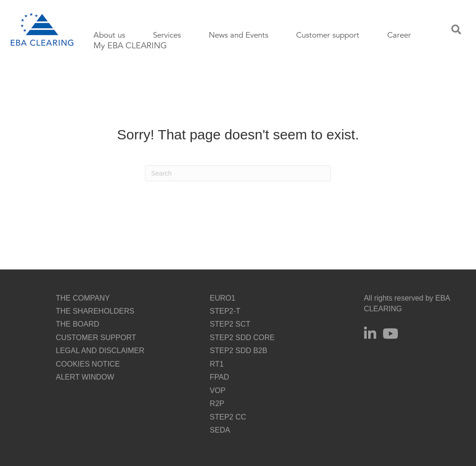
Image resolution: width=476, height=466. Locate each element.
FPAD (219, 377)
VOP (218, 391)
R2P (217, 404)
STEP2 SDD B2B (238, 351)
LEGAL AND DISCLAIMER (100, 351)
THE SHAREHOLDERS (95, 311)
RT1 (217, 364)
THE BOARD (77, 324)
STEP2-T (225, 311)
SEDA (220, 430)
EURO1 (222, 298)
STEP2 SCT (230, 324)
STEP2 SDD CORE (242, 338)
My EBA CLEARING (130, 46)
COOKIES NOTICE (88, 364)
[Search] (238, 173)
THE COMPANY (83, 298)
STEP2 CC (228, 417)
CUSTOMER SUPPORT (96, 338)
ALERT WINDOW (85, 377)
